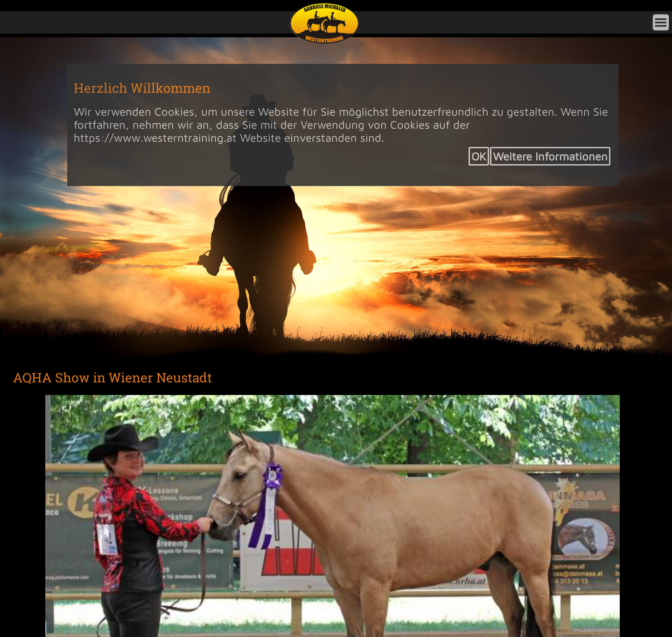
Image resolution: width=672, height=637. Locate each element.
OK (479, 156)
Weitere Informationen (550, 156)
